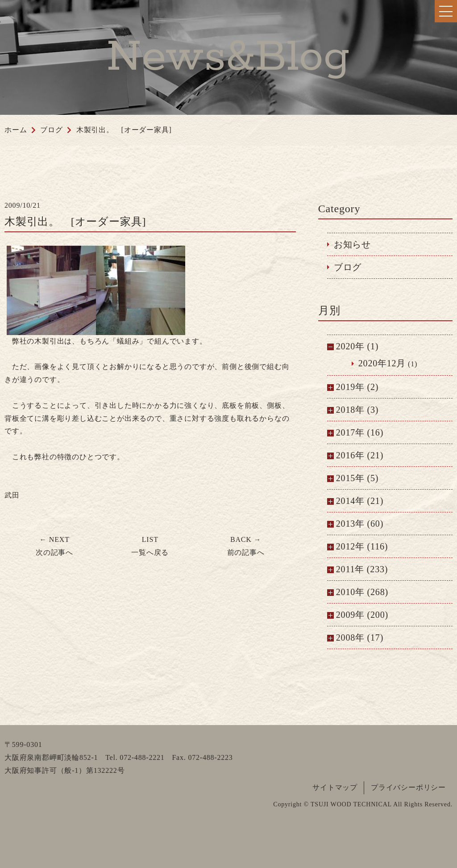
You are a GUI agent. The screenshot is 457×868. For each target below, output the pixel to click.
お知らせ (352, 244)
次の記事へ (54, 546)
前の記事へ (246, 546)
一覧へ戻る (150, 546)
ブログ (348, 267)
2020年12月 (382, 363)
